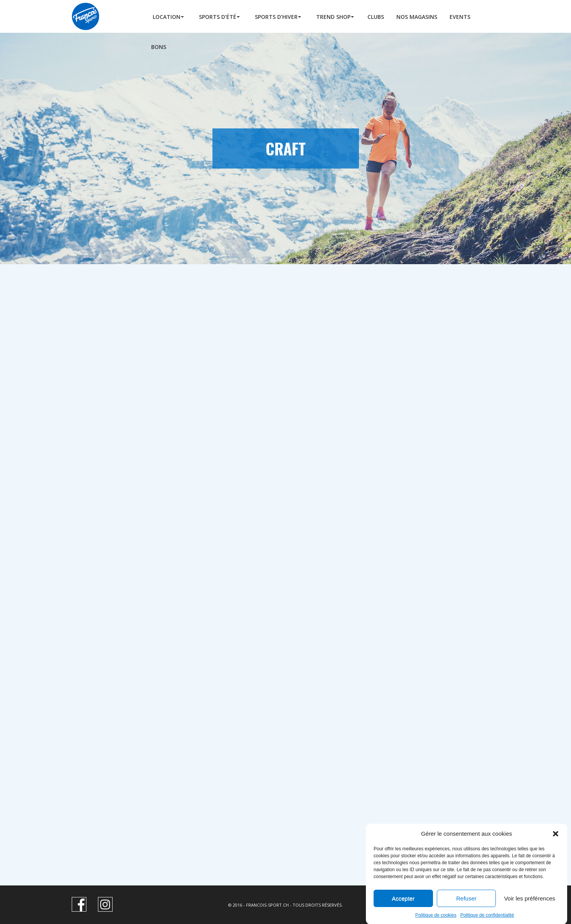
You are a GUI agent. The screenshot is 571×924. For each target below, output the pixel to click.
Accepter (403, 909)
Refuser (466, 909)
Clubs (376, 17)
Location (167, 17)
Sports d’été (218, 17)
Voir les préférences (530, 909)
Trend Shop (333, 17)
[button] (556, 844)
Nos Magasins (417, 17)
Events (460, 17)
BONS (159, 47)
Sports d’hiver (276, 17)
